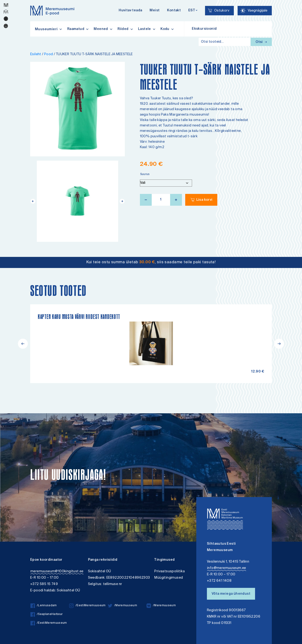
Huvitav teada (130, 11)
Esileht (36, 54)
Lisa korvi (204, 200)
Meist (155, 11)
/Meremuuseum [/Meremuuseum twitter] (122, 606)
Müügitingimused (169, 578)
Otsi (261, 42)
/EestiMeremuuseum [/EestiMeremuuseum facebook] (49, 623)
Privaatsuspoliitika (170, 571)
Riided (125, 29)
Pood (49, 54)
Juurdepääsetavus (8, 1)
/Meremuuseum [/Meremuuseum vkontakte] (161, 606)
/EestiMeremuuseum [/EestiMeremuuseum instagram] (87, 606)
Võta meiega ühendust (231, 594)
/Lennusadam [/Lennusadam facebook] (44, 606)
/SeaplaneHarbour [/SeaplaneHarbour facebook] (46, 614)
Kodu (167, 29)
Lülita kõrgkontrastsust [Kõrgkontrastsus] (7, 3)
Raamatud (78, 29)
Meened (103, 29)
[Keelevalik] (193, 11)
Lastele (147, 29)
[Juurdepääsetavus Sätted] (255, 11)
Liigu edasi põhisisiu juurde (6, 1)
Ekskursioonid (204, 29)
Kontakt (174, 11)
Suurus (145, 174)
